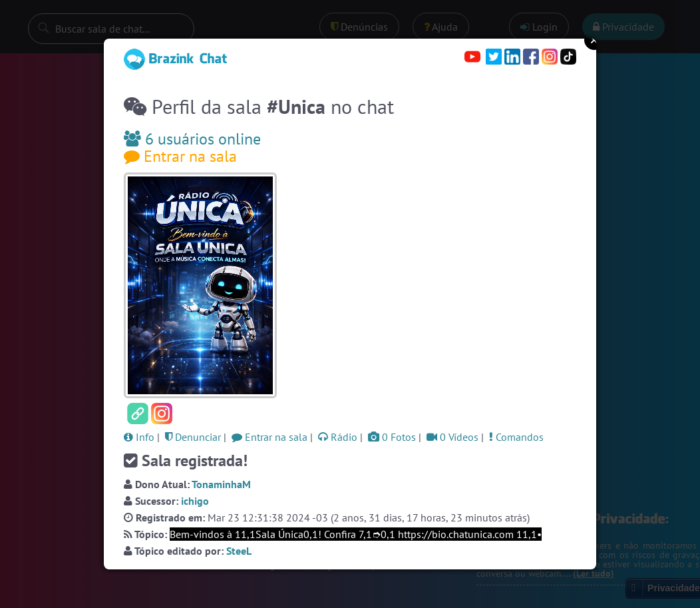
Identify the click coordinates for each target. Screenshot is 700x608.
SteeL (239, 551)
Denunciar (193, 437)
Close (594, 40)
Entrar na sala (180, 156)
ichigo (195, 501)
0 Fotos (392, 437)
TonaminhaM (221, 484)
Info (139, 437)
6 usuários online (192, 139)
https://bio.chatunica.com (456, 534)
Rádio (338, 437)
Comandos (516, 437)
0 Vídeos (452, 437)
